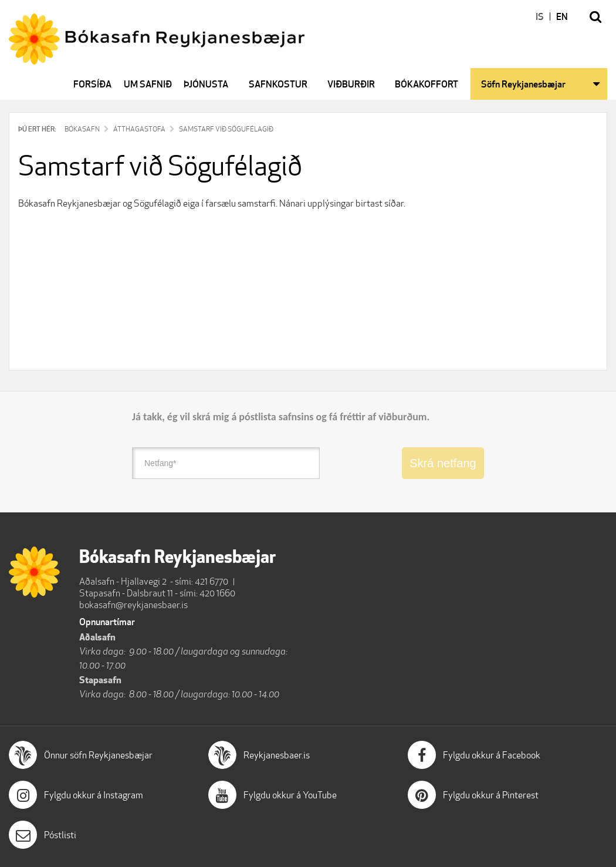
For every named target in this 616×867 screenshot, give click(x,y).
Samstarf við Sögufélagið (226, 129)
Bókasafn (82, 129)
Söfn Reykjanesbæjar (523, 84)
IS (540, 16)
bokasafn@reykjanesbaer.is (133, 605)
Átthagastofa (139, 129)
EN (562, 16)
